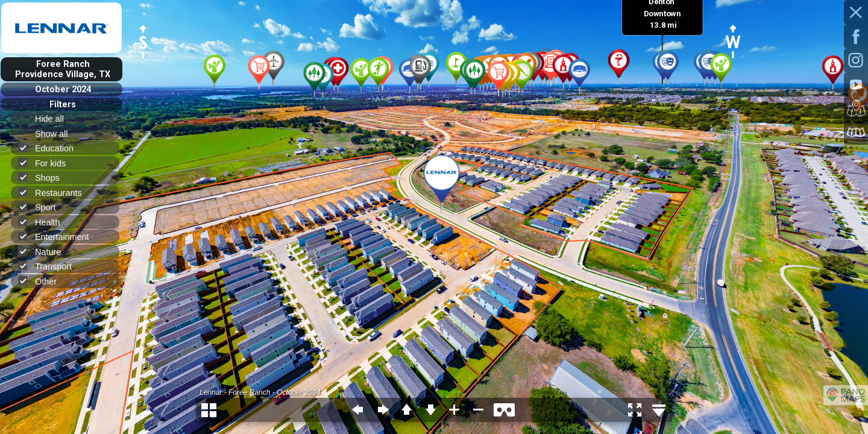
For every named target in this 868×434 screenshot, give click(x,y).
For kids (47, 163)
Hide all (55, 119)
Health (44, 222)
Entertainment (59, 237)
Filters (63, 105)
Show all (56, 134)
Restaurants (55, 193)
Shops (44, 178)
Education (51, 148)
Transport (50, 266)
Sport (42, 207)
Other (42, 281)
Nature (45, 252)
